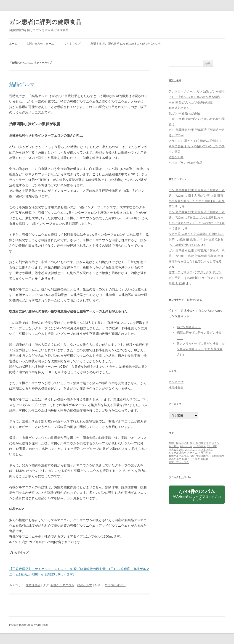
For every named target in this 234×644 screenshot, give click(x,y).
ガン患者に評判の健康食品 (45, 22)
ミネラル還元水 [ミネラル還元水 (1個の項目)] (177, 453)
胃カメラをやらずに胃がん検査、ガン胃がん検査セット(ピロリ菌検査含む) (201, 349)
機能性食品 (33, 585)
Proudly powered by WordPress (28, 625)
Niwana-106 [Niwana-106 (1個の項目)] (183, 443)
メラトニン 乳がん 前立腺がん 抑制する (195, 141)
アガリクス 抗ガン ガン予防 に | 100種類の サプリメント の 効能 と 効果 (196, 278)
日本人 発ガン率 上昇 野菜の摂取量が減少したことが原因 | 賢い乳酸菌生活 (197, 201)
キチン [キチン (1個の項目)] (216, 443)
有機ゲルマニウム (62, 585)
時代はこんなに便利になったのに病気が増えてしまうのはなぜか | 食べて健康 (197, 223)
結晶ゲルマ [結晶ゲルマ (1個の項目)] (175, 459)
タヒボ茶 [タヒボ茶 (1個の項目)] (212, 446)
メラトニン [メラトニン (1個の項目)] (193, 453)
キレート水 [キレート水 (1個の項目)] (186, 446)
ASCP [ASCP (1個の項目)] (172, 443)
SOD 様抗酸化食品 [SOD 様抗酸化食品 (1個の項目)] (201, 443)
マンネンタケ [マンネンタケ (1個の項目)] (206, 449)
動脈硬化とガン (179, 108)
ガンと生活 (176, 382)
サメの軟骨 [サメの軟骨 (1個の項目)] (199, 446)
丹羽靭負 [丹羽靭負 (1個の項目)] (206, 453)
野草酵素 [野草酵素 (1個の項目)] (203, 459)
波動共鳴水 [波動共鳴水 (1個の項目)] (218, 456)
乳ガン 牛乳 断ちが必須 (184, 113)
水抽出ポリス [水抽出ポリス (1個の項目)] (203, 456)
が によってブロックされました (197, 495)
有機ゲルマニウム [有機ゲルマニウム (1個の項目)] (179, 456)
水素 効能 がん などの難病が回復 (191, 102)
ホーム (13, 44)
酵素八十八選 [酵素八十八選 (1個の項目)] (190, 459)
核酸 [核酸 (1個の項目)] (192, 456)
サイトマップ (72, 44)
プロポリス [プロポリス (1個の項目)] (191, 449)
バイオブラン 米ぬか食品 (185, 163)
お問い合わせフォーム (40, 44)
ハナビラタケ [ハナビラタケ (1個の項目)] (176, 449)
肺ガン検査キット (189, 327)
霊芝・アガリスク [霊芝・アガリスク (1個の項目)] (179, 462)
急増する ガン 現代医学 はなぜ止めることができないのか (126, 44)
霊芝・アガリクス (181, 272)
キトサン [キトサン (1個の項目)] (174, 446)
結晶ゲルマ (22, 84)
